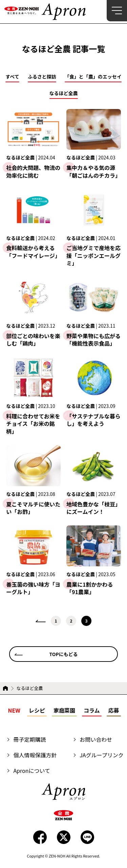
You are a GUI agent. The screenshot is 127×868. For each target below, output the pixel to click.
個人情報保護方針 (35, 755)
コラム (92, 710)
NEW (14, 710)
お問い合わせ (96, 739)
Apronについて (32, 771)
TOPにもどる (63, 654)
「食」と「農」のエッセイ (93, 77)
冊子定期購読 (29, 739)
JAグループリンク (101, 755)
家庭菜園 (64, 710)
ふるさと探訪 (42, 77)
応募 (114, 710)
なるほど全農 (64, 94)
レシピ (37, 710)
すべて (12, 77)
